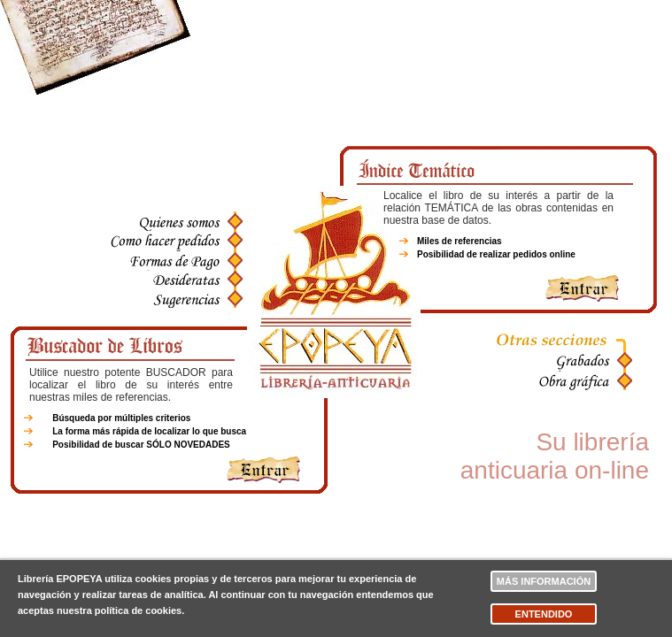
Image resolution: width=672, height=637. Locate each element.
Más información (544, 581)
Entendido (544, 614)
